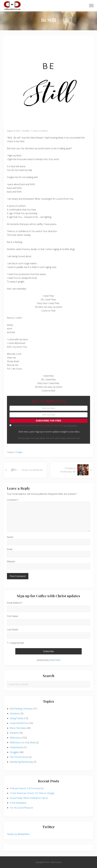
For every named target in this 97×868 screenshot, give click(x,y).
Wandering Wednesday (21, 762)
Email (10, 549)
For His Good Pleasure (21, 808)
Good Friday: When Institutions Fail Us (29, 798)
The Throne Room (19, 757)
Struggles (19, 452)
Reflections (15, 738)
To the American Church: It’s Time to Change (32, 793)
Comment (13, 500)
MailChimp (55, 660)
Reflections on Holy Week (23, 742)
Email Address (15, 603)
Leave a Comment (40, 131)
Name (10, 537)
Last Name (13, 630)
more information (70, 426)
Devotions (15, 713)
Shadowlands (17, 747)
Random (14, 733)
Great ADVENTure (19, 723)
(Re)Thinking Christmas (21, 709)
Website (11, 561)
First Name (13, 616)
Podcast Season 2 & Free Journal (27, 788)
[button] (91, 6)
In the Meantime (18, 803)
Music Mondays (18, 728)
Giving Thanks (17, 718)
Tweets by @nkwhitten (18, 834)
